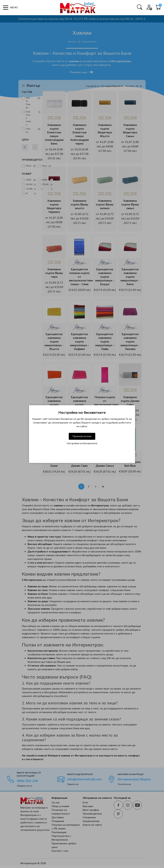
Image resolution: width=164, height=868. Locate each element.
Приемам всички (82, 436)
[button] (10, 8)
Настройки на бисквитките (82, 443)
